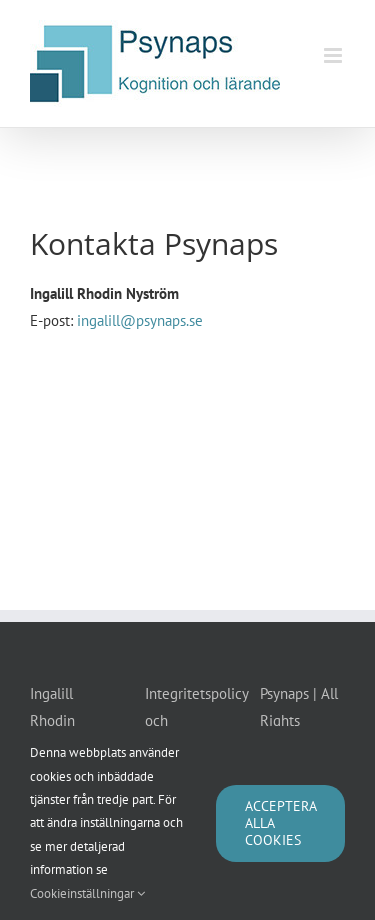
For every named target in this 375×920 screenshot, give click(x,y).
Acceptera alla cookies (281, 823)
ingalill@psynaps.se (140, 320)
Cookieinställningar (87, 893)
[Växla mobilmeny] (334, 55)
